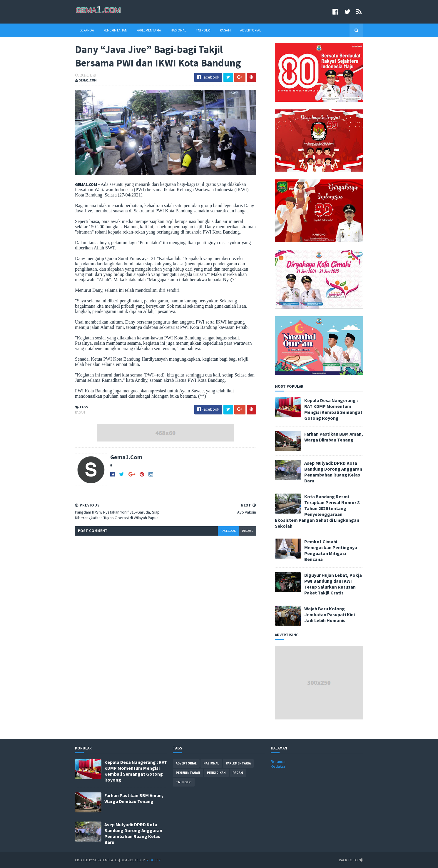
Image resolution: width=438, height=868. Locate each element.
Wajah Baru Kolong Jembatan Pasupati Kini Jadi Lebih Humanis (330, 614)
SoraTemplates (106, 860)
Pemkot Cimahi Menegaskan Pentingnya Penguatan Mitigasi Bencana (331, 550)
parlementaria (238, 763)
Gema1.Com (126, 457)
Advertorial (251, 30)
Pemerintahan (115, 30)
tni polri (184, 782)
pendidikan (216, 773)
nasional (211, 763)
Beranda (87, 30)
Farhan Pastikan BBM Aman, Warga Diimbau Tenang (334, 437)
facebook (228, 531)
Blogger (153, 860)
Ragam (225, 30)
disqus (248, 531)
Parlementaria (149, 30)
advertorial (186, 763)
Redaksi (278, 766)
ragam (80, 412)
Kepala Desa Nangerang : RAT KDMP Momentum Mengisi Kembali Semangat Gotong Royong (333, 409)
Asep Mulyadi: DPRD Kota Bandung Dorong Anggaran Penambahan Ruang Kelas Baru (333, 472)
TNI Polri (203, 30)
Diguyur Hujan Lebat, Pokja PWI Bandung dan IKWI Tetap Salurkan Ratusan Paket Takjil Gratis (333, 584)
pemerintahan (188, 773)
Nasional (178, 30)
